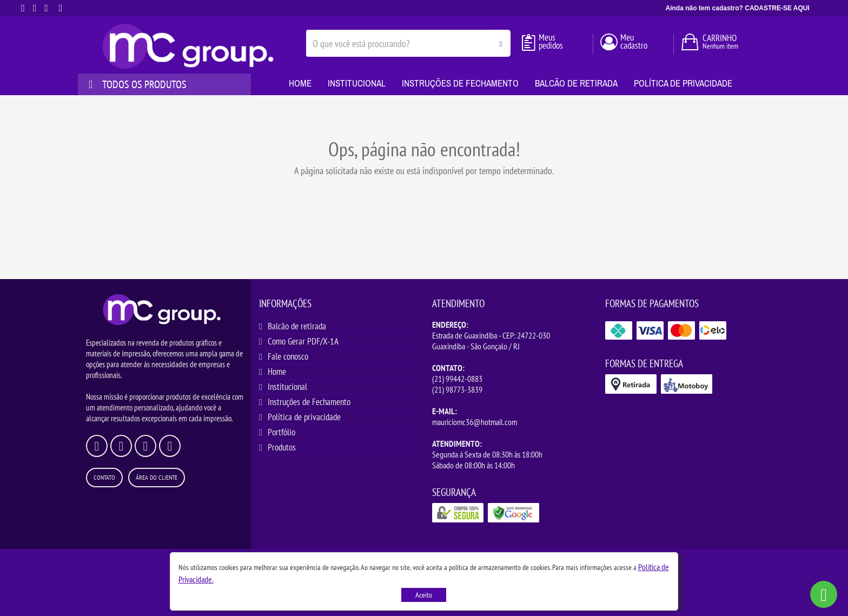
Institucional (287, 387)
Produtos (282, 447)
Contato (104, 477)
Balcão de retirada (297, 326)
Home (277, 372)
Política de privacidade (304, 417)
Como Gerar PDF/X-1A (303, 341)
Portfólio (281, 432)
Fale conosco (288, 356)
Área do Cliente (157, 477)
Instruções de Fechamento (309, 402)
